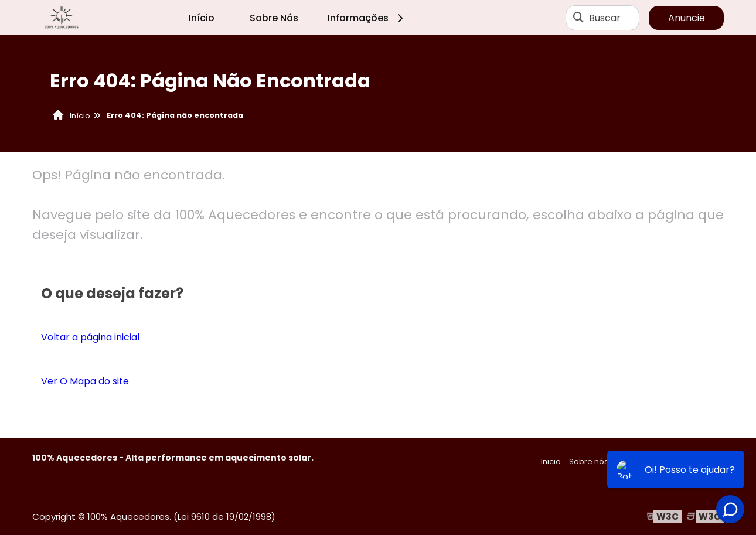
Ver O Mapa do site (85, 381)
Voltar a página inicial (90, 337)
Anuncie (687, 18)
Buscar (605, 18)
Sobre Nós (274, 18)
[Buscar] (578, 18)
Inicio (551, 461)
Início (202, 18)
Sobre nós (589, 461)
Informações (367, 18)
